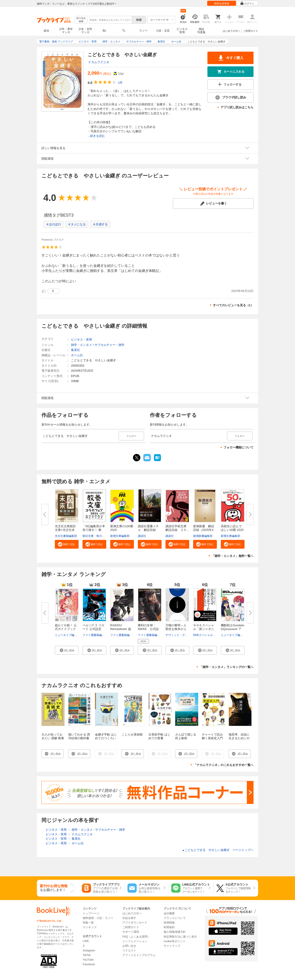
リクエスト (129, 951)
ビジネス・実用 (81, 340)
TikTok (87, 955)
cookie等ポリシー (175, 941)
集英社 (75, 350)
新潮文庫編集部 (120, 536)
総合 (47, 31)
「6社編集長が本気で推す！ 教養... (94, 530)
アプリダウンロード (135, 923)
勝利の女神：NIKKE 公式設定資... (148, 629)
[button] (67, 544)
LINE (86, 941)
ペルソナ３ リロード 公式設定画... (93, 629)
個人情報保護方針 (175, 932)
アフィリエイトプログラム (139, 955)
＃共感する (100, 224)
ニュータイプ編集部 (67, 635)
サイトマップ (172, 946)
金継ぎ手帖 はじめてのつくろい (106, 736)
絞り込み (81, 20)
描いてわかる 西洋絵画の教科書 (79, 736)
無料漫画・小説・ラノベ (98, 918)
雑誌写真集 (201, 31)
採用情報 (169, 923)
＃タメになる (77, 224)
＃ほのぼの (53, 224)
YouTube (88, 960)
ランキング (90, 927)
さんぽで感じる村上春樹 (186, 736)
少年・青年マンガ (66, 31)
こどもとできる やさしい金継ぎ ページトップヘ (218, 850)
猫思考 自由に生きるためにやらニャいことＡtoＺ (239, 740)
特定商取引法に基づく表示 (180, 937)
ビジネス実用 (182, 31)
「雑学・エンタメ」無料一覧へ (233, 556)
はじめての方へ (232, 31)
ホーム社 (77, 355)
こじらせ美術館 (132, 734)
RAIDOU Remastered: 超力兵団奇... (121, 629)
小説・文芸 (163, 31)
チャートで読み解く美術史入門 (212, 736)
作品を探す (129, 918)
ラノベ (143, 31)
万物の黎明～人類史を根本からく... (176, 629)
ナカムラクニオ (99, 62)
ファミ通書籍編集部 (95, 635)
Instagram (89, 951)
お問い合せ (129, 946)
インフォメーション (135, 941)
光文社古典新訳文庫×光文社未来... (65, 530)
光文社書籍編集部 (66, 536)
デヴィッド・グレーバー (181, 635)
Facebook (89, 964)
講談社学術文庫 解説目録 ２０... (177, 528)
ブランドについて (175, 918)
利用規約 (169, 927)
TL (124, 31)
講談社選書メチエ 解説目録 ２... (148, 530)
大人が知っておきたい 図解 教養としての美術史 (53, 738)
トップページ (91, 913)
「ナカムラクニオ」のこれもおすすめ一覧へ (224, 765)
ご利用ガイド (251, 31)
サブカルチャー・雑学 (109, 345)
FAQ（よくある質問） (136, 937)
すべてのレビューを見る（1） (233, 305)
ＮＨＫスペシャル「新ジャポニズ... (204, 629)
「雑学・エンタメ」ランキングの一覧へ (227, 667)
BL (105, 31)
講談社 (142, 536)
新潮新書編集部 (203, 536)
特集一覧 (88, 923)
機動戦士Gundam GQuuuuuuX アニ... (233, 629)
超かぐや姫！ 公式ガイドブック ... (66, 629)
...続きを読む (96, 136)
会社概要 (169, 913)
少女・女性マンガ (85, 31)
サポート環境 (131, 932)
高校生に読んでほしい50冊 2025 (232, 528)
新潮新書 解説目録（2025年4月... (204, 530)
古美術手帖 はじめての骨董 (159, 736)
